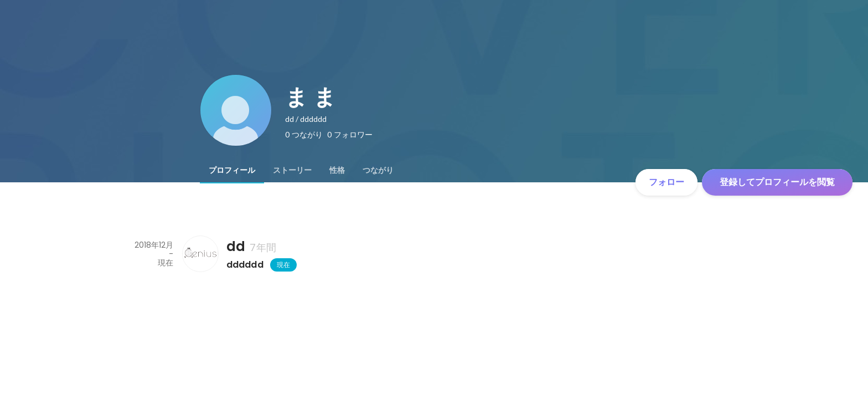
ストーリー (292, 170)
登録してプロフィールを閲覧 (777, 182)
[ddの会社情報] (200, 254)
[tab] (232, 170)
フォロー (666, 182)
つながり (378, 170)
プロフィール (232, 170)
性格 (337, 170)
